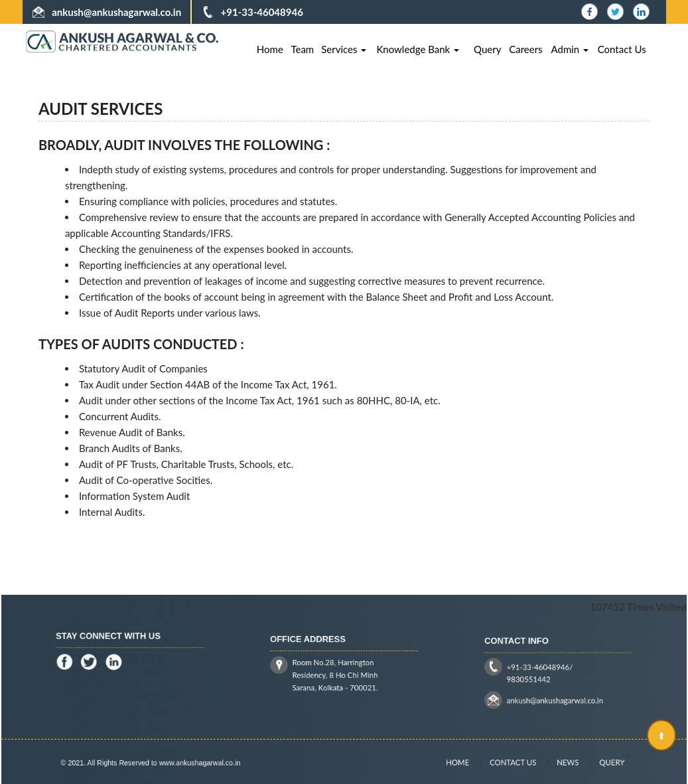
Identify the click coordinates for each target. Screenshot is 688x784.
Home (270, 49)
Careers (525, 49)
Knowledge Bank (418, 49)
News (560, 762)
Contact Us (622, 49)
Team (302, 49)
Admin (570, 49)
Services (344, 49)
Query (487, 49)
